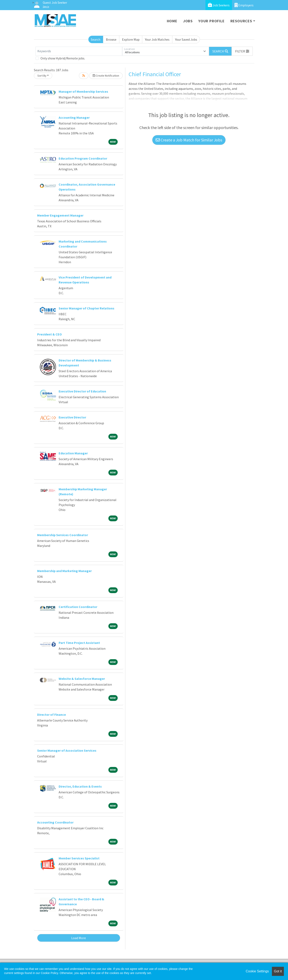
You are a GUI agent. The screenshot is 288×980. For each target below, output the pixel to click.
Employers (244, 5)
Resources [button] (241, 21)
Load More (79, 938)
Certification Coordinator (78, 607)
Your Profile (212, 21)
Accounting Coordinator (55, 822)
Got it (278, 971)
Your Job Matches (157, 39)
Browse (111, 39)
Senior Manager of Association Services (67, 750)
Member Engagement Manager (60, 215)
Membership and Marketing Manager (64, 571)
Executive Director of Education (82, 391)
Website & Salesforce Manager (82, 679)
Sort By (42, 76)
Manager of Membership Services (83, 91)
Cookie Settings (257, 971)
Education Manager (73, 453)
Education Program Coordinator (83, 158)
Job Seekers (219, 5)
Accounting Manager (74, 117)
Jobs (188, 21)
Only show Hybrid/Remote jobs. (63, 58)
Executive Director (72, 417)
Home (172, 21)
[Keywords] (79, 51)
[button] (242, 51)
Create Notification (106, 76)
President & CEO (49, 334)
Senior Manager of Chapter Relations (87, 308)
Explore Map (131, 39)
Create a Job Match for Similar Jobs (189, 140)
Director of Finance (52, 715)
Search (96, 39)
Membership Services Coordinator (63, 535)
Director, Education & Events (80, 786)
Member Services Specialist (79, 858)
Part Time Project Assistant (79, 643)
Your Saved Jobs (186, 39)
